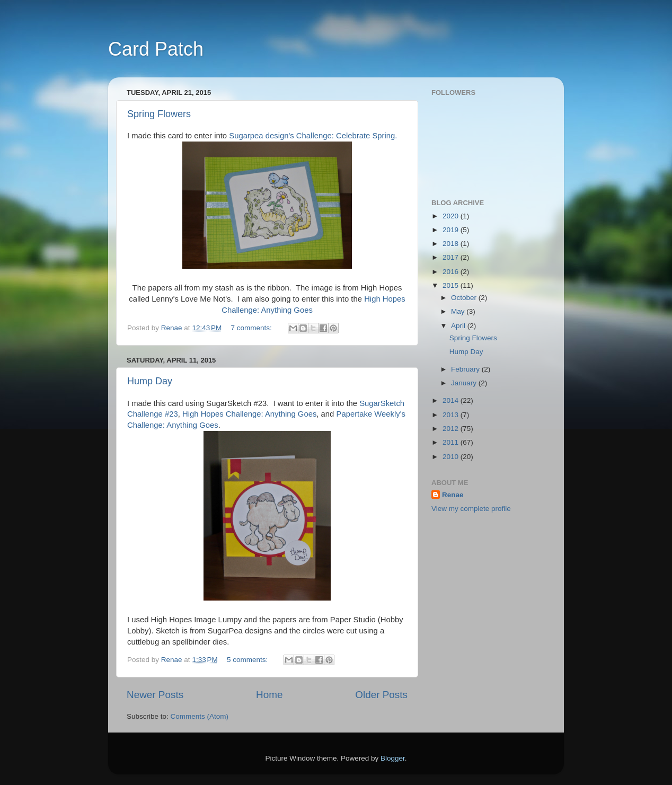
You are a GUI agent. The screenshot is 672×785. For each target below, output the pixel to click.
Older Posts (381, 695)
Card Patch (156, 49)
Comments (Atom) (200, 716)
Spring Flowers (159, 114)
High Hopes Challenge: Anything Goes (249, 414)
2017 (452, 257)
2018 (452, 244)
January (465, 383)
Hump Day (150, 381)
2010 (452, 457)
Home (269, 695)
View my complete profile (471, 509)
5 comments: (248, 660)
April (459, 326)
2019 (452, 230)
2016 (452, 272)
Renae (453, 495)
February (466, 369)
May (459, 311)
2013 (452, 415)
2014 (452, 400)
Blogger (393, 758)
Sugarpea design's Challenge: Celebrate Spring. (313, 136)
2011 (452, 442)
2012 (452, 429)
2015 (452, 285)
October (465, 298)
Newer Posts (155, 695)
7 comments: (253, 328)
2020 (452, 216)
